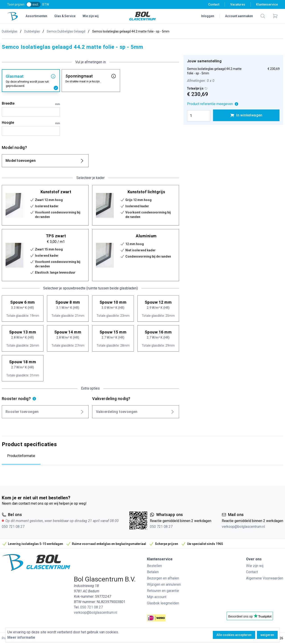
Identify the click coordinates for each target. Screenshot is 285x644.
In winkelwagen (246, 115)
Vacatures (238, 4)
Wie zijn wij (91, 16)
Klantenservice (267, 4)
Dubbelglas (10, 31)
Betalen (153, 572)
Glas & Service (65, 16)
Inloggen (208, 16)
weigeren (267, 635)
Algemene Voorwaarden (265, 578)
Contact (214, 4)
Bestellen (154, 566)
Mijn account (157, 597)
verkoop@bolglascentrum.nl (243, 527)
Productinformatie (21, 456)
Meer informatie (21, 637)
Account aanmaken (239, 16)
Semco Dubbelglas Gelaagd (66, 31)
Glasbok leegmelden (163, 603)
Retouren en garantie (163, 591)
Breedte (31, 104)
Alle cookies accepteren (234, 635)
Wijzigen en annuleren (164, 584)
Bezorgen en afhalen (163, 578)
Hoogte (31, 123)
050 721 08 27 (13, 527)
